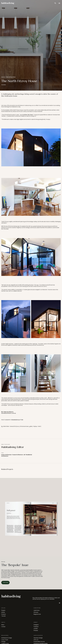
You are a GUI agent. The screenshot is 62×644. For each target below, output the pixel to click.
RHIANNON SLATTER (17, 420)
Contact (3, 627)
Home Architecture (6, 455)
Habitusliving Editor (11, 77)
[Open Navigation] (59, 3)
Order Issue (5, 582)
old (24, 455)
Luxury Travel (5, 640)
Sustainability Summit (39, 642)
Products (4, 614)
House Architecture (18, 455)
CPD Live (36, 640)
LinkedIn (36, 629)
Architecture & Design (7, 638)
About (3, 625)
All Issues (36, 612)
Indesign (3, 642)
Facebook (36, 627)
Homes (3, 77)
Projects (3, 610)
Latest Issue (36, 610)
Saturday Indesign (38, 638)
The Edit (3, 616)
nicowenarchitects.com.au (9, 413)
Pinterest (36, 630)
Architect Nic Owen (28, 115)
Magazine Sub (37, 614)
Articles (3, 612)
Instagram (36, 625)
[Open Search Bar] (55, 3)
